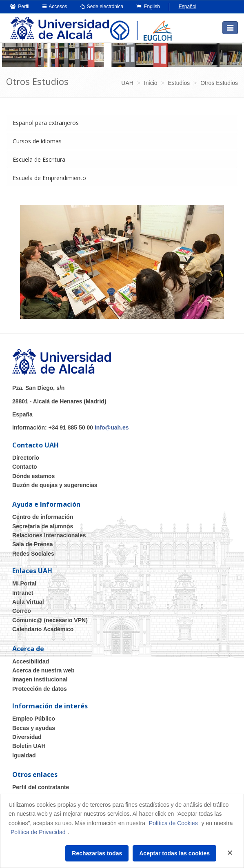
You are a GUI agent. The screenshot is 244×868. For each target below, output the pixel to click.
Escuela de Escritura (39, 159)
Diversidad (27, 737)
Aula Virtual (28, 602)
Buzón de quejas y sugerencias (55, 485)
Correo (22, 611)
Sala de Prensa (33, 544)
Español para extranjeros (46, 123)
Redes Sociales (33, 554)
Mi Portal (24, 583)
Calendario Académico (43, 629)
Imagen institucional (40, 679)
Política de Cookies (173, 823)
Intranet (23, 593)
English (148, 7)
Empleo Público (34, 719)
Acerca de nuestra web (43, 670)
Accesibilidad (31, 661)
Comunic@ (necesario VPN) (50, 620)
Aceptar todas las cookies (174, 853)
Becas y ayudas (34, 728)
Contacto (25, 467)
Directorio (26, 458)
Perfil (20, 7)
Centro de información (43, 517)
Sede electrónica (102, 7)
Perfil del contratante (41, 787)
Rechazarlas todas (97, 853)
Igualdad (24, 755)
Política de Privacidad (38, 832)
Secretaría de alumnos (43, 526)
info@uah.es (112, 427)
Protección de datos (40, 689)
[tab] (122, 123)
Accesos (55, 7)
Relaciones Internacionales (49, 535)
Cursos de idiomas (37, 141)
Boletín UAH (29, 746)
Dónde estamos (33, 476)
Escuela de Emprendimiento (49, 178)
